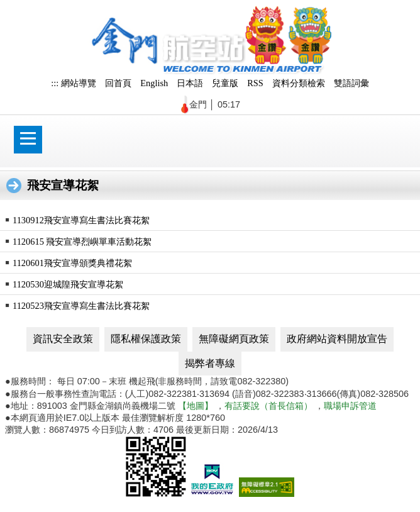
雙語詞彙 (351, 83)
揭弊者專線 (210, 363)
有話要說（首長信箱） (268, 406)
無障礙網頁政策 (234, 339)
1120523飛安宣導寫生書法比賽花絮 (81, 306)
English (154, 83)
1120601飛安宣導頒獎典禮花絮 (72, 263)
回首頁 (118, 83)
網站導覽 (79, 83)
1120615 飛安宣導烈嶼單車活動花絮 (82, 242)
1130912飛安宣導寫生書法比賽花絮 (81, 220)
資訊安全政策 (63, 339)
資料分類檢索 (299, 83)
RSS (255, 83)
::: (55, 83)
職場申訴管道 (350, 406)
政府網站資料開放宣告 (337, 339)
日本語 (190, 83)
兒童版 (225, 83)
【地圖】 (196, 406)
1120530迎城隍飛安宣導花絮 (68, 284)
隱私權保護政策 (146, 339)
